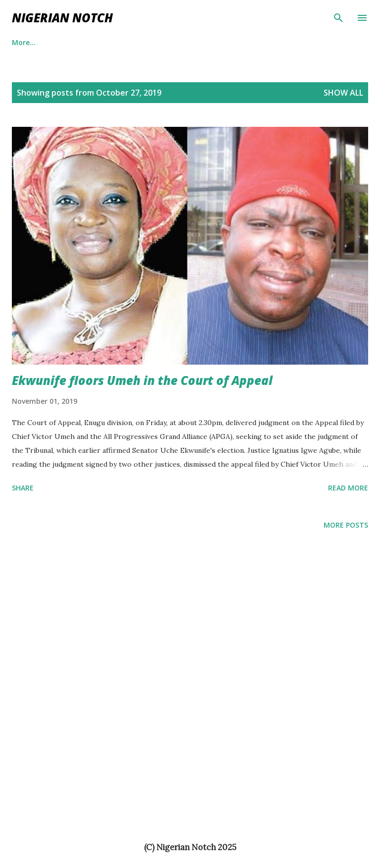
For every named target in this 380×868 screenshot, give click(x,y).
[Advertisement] (40, 645)
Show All (343, 93)
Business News (161, 42)
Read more (348, 488)
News (220, 42)
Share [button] (23, 488)
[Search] (338, 18)
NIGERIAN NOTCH (62, 18)
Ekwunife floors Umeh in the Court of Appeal (142, 380)
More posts (346, 525)
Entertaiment (86, 42)
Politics (24, 42)
